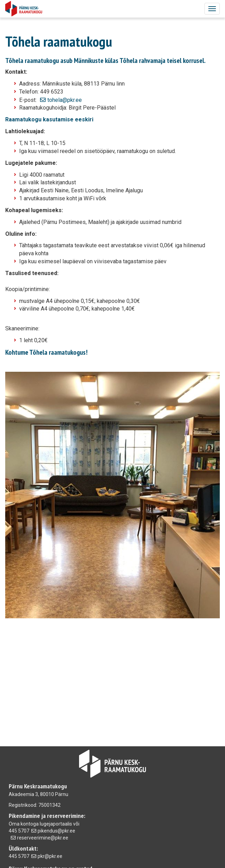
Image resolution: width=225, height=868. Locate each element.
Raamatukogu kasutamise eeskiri (49, 119)
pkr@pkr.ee (50, 856)
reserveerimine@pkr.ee (43, 838)
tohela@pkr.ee (65, 100)
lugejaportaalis (56, 824)
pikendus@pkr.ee (56, 831)
